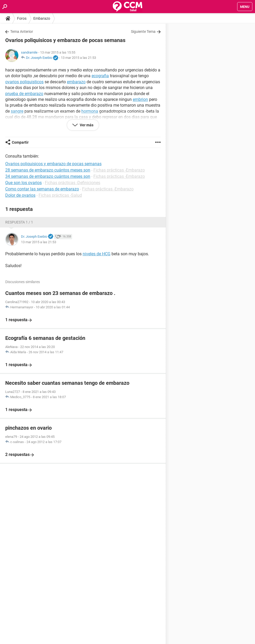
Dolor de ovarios (20, 195)
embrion (140, 99)
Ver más (86, 125)
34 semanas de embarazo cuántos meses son (48, 176)
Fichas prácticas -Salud (60, 195)
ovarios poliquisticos (24, 82)
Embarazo (42, 18)
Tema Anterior (22, 32)
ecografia (100, 76)
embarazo (76, 82)
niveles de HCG (97, 254)
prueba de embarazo (24, 94)
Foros (22, 18)
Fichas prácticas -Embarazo (119, 170)
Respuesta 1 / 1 (19, 222)
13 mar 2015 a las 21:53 (78, 58)
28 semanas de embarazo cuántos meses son (48, 170)
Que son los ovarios (23, 183)
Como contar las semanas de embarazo (42, 189)
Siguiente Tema (143, 32)
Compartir (20, 142)
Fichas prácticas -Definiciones (73, 183)
